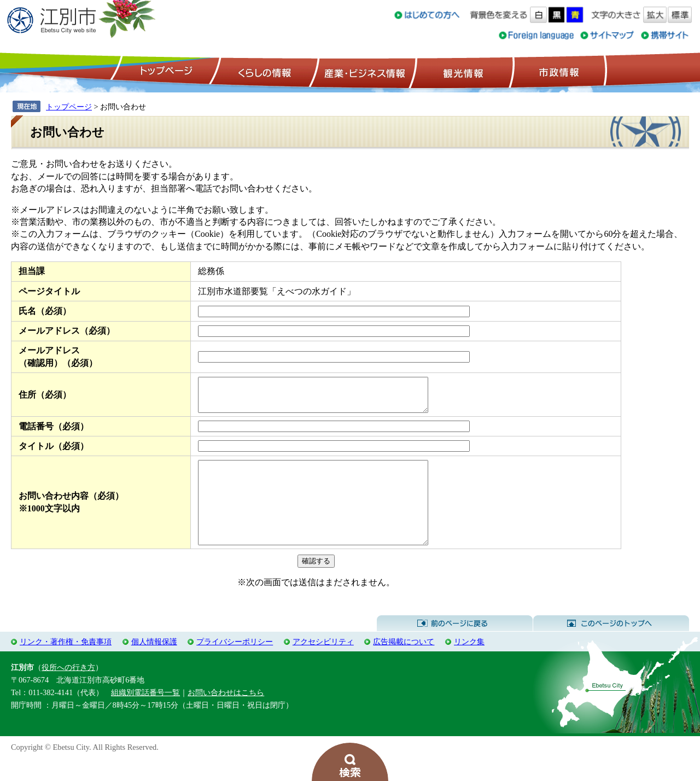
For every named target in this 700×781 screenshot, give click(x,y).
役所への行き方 (68, 690)
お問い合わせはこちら (226, 715)
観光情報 (462, 72)
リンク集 (469, 665)
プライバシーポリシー (235, 665)
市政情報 (558, 72)
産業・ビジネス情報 (363, 72)
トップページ (165, 72)
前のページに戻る (455, 646)
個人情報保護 (154, 665)
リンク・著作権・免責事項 (66, 665)
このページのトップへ (611, 646)
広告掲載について (404, 665)
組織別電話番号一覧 (145, 715)
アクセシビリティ (323, 665)
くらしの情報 (264, 72)
